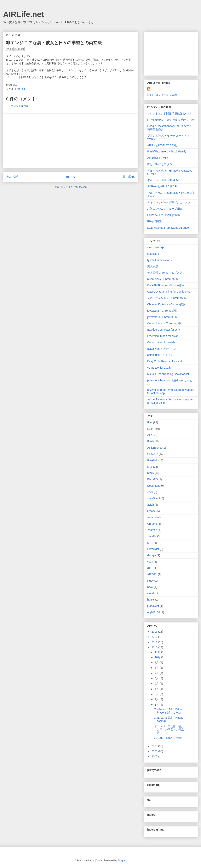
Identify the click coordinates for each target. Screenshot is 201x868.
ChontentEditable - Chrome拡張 (166, 304)
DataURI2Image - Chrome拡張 (166, 285)
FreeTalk (20, 89)
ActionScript (155, 448)
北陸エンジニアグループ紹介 (165, 209)
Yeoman (152, 530)
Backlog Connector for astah (164, 330)
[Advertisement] (71, 141)
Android (152, 517)
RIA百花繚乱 (155, 221)
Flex (150, 422)
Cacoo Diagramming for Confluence (169, 292)
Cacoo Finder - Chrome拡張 (164, 323)
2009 (155, 746)
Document (153, 486)
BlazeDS (152, 479)
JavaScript (154, 498)
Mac (150, 467)
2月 (157, 699)
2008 (155, 751)
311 (149, 568)
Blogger (122, 860)
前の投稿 (129, 177)
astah (151, 505)
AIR (149, 435)
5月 (157, 684)
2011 (155, 642)
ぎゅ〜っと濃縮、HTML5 (163, 180)
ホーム (71, 177)
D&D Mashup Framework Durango (168, 228)
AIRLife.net (23, 14)
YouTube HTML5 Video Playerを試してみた (168, 711)
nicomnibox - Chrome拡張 (163, 279)
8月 (157, 668)
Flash (151, 441)
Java (150, 492)
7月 (157, 673)
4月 (157, 689)
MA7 (150, 543)
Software (153, 454)
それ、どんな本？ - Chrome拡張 (167, 298)
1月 (157, 705)
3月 (157, 694)
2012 (155, 637)
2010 (155, 647)
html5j (151, 600)
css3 (150, 562)
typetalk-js (153, 254)
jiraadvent (153, 606)
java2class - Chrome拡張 (162, 317)
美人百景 (153, 266)
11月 (158, 652)
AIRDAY (152, 574)
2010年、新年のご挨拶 (168, 738)
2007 (155, 756)
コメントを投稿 (20, 106)
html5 (151, 473)
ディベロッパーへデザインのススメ (169, 202)
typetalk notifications (159, 260)
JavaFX (152, 536)
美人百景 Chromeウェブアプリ (166, 273)
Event (151, 429)
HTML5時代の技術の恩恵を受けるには (171, 120)
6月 (157, 678)
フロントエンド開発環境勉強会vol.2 (169, 113)
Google (152, 555)
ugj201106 (154, 612)
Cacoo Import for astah (161, 342)
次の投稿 (12, 177)
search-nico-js (156, 247)
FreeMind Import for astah (163, 336)
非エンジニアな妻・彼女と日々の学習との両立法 (169, 730)
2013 (155, 632)
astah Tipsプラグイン (160, 355)
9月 (157, 662)
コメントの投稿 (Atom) (74, 187)
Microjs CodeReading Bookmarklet (168, 374)
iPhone (152, 511)
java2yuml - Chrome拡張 (162, 311)
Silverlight (153, 549)
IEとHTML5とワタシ (160, 164)
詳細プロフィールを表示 (162, 95)
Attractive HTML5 (158, 158)
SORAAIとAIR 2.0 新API (162, 186)
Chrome (152, 524)
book (150, 587)
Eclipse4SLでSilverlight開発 (164, 215)
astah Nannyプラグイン (162, 349)
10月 (158, 657)
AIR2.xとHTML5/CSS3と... (164, 145)
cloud (150, 593)
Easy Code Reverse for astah (165, 361)
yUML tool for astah (159, 368)
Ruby (150, 581)
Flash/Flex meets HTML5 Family (167, 151)
